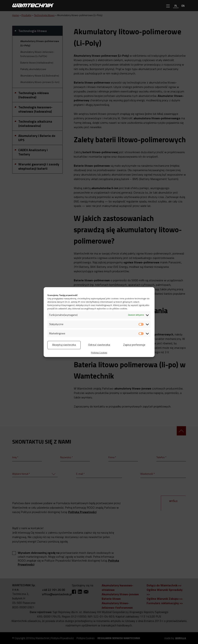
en (183, 6)
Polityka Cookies (99, 353)
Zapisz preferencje (134, 345)
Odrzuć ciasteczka (99, 345)
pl (176, 6)
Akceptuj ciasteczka (64, 345)
